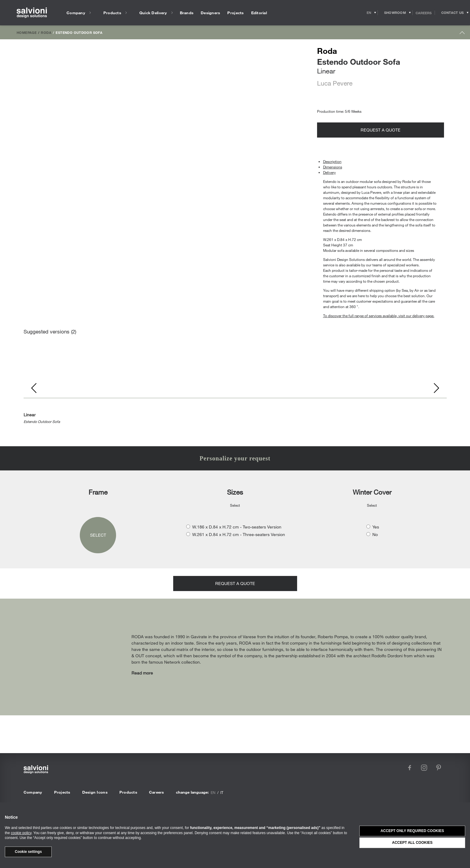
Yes (376, 527)
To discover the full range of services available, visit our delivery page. (379, 316)
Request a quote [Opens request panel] (381, 130)
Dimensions (333, 167)
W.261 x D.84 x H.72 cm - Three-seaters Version (239, 534)
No (375, 534)
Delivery (329, 172)
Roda (46, 32)
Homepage (27, 32)
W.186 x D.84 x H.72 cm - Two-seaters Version (237, 527)
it (222, 792)
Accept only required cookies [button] (412, 831)
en (213, 792)
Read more (142, 673)
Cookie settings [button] (28, 852)
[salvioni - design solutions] (32, 13)
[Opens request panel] (452, 13)
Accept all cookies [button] (412, 843)
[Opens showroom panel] (395, 13)
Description (332, 161)
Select (98, 535)
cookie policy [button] (21, 833)
